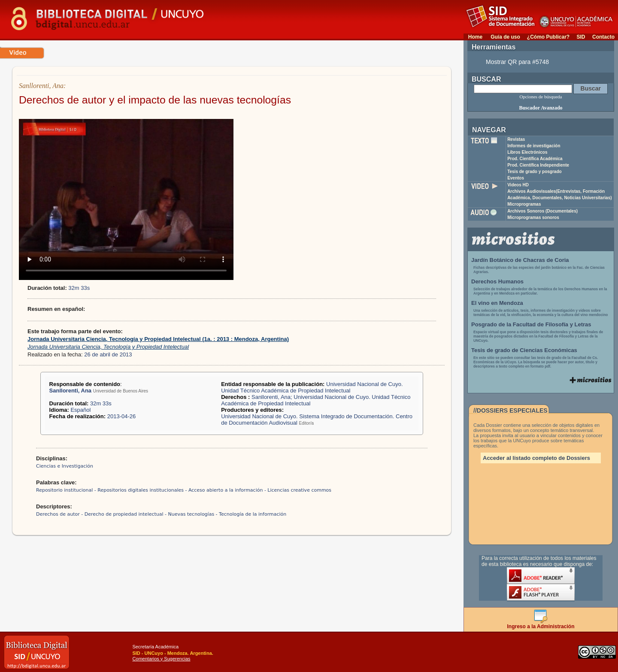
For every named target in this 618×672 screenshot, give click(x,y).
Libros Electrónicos (527, 152)
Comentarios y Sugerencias (161, 659)
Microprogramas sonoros (533, 217)
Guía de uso (505, 37)
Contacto (603, 37)
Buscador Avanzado (541, 108)
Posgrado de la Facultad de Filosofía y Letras (531, 324)
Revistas (516, 139)
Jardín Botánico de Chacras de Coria (520, 260)
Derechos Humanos (497, 281)
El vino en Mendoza (497, 303)
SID (581, 37)
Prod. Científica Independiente (538, 165)
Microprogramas (524, 204)
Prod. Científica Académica (535, 159)
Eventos (516, 178)
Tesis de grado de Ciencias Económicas (524, 350)
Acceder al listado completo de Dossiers (536, 458)
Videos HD (518, 185)
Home (475, 37)
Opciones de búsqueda (541, 97)
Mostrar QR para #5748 (517, 62)
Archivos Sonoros (542, 211)
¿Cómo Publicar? (548, 37)
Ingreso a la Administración (541, 624)
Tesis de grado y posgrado (535, 172)
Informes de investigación (534, 146)
